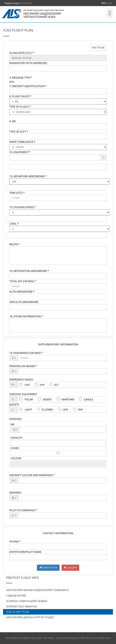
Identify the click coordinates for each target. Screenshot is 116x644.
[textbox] (58, 58)
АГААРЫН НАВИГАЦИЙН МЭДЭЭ (27, 601)
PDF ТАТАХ (98, 48)
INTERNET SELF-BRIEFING (22, 606)
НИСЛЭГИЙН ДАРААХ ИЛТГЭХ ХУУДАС (30, 617)
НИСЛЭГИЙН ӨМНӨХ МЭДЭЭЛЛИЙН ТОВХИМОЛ (37, 590)
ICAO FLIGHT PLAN (18, 612)
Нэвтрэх (27, 3)
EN (110, 3)
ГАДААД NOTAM (16, 595)
